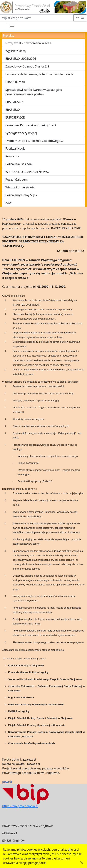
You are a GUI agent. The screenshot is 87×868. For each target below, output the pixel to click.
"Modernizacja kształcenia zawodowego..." (35, 141)
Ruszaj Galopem (17, 180)
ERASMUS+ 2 (14, 102)
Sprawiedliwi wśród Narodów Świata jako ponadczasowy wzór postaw (34, 92)
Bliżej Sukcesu (15, 82)
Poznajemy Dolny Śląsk (21, 195)
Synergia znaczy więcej (21, 133)
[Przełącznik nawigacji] (12, 27)
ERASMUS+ (13, 110)
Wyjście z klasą (16, 51)
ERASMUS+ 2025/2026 (21, 59)
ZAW (9, 203)
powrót (7, 782)
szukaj (80, 18)
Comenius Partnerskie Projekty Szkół (31, 125)
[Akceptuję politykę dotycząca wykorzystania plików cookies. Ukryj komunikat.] (82, 863)
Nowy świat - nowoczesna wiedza (28, 43)
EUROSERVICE (15, 117)
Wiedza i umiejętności (20, 187)
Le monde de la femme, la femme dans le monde (39, 74)
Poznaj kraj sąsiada (19, 164)
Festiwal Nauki (15, 148)
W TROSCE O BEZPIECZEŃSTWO (27, 172)
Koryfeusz (12, 156)
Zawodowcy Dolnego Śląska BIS (27, 66)
